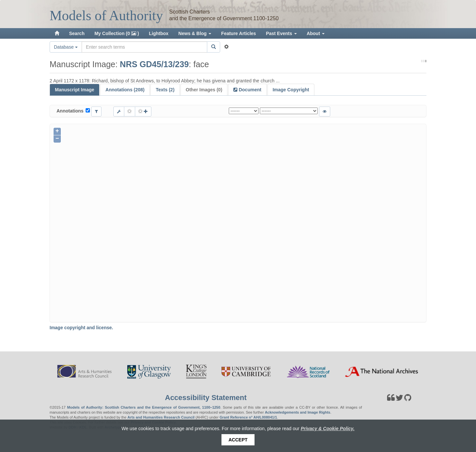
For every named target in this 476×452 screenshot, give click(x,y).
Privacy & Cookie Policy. (328, 429)
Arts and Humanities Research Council (161, 417)
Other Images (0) (204, 90)
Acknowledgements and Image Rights (297, 412)
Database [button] (66, 47)
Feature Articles (238, 33)
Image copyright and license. (81, 328)
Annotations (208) (125, 90)
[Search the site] (144, 47)
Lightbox (159, 33)
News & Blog (195, 33)
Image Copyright (291, 90)
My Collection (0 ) (117, 33)
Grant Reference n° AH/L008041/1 (248, 417)
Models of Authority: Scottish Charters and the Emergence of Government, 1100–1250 (144, 407)
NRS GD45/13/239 (154, 64)
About (316, 33)
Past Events (281, 33)
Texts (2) (165, 90)
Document (249, 90)
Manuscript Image (75, 90)
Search (77, 33)
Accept (238, 440)
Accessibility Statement (206, 398)
